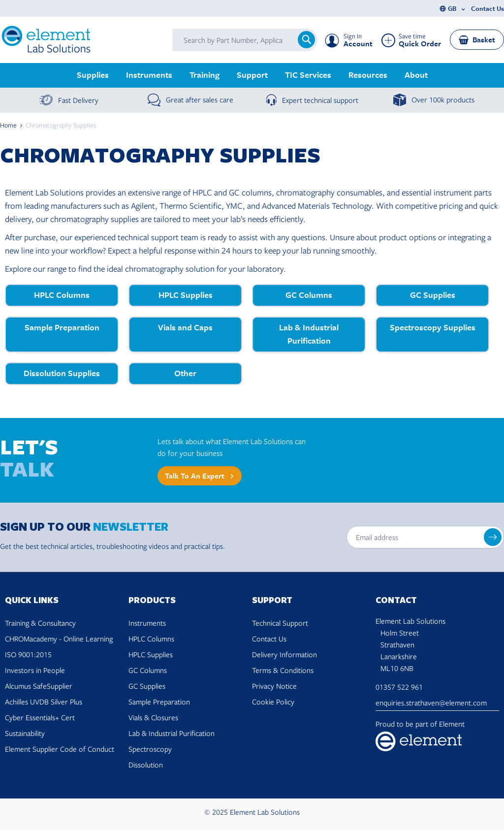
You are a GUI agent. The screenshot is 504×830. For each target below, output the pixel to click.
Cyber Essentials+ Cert (40, 717)
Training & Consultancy (40, 623)
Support (252, 75)
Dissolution (146, 765)
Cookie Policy (273, 702)
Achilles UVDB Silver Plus (44, 702)
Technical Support (280, 623)
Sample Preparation (159, 702)
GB (452, 9)
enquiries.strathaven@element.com (431, 702)
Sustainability (25, 733)
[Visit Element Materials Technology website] (437, 741)
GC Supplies (147, 686)
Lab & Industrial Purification (172, 733)
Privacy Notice (274, 686)
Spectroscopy (150, 749)
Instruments (149, 75)
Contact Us (488, 9)
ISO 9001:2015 (28, 654)
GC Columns (148, 670)
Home (8, 125)
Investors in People (35, 670)
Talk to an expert (195, 476)
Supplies (93, 75)
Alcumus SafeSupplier (39, 686)
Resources (368, 75)
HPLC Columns (151, 638)
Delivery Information (284, 654)
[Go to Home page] (47, 40)
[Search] (306, 40)
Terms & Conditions (283, 670)
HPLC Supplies (151, 654)
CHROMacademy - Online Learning (59, 638)
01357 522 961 (399, 687)
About (416, 75)
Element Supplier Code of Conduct (60, 749)
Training (205, 75)
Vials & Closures (153, 717)
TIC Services (308, 75)
